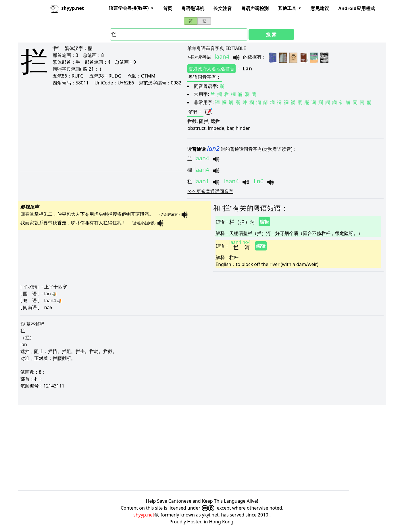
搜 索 (271, 34)
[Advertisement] (96, 129)
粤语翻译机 (193, 8)
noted (276, 508)
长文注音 (223, 8)
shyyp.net (144, 515)
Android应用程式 (356, 8)
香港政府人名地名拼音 (211, 69)
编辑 (264, 222)
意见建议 (320, 8)
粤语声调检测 (255, 8)
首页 (168, 8)
